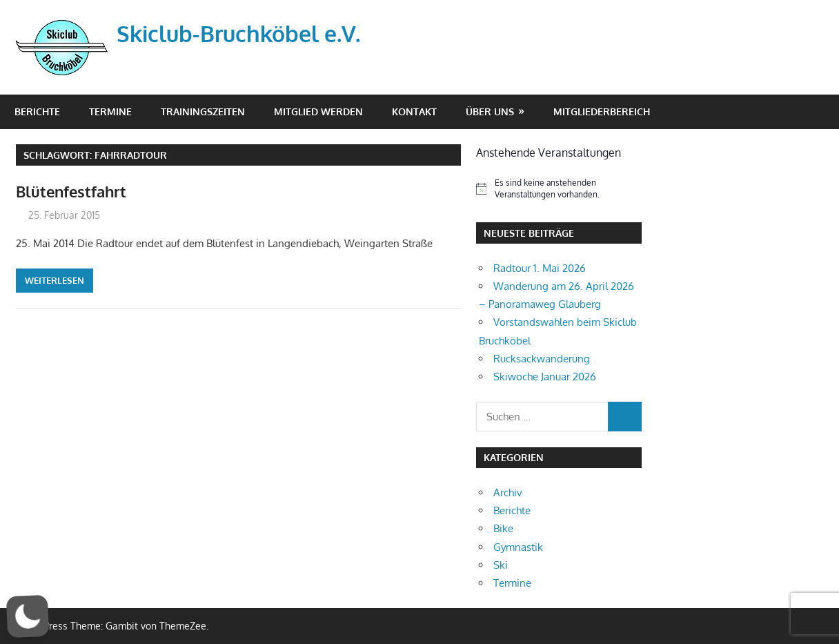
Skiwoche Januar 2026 (545, 377)
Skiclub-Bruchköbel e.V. (238, 33)
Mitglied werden (318, 111)
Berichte (37, 111)
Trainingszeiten (203, 111)
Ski (501, 565)
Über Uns (490, 111)
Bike (503, 528)
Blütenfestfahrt (71, 191)
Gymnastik (518, 547)
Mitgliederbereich (602, 111)
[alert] (559, 189)
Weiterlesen (55, 280)
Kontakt (414, 111)
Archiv (508, 492)
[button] (28, 616)
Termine (110, 111)
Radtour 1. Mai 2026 (540, 268)
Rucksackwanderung (542, 359)
